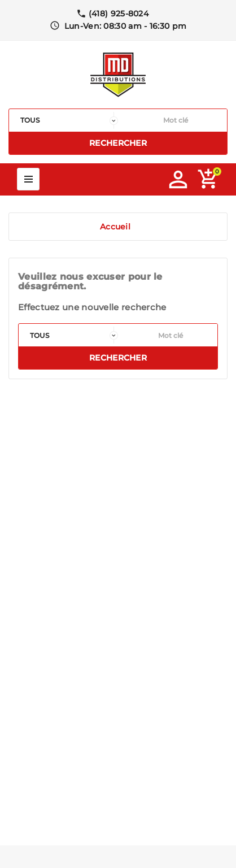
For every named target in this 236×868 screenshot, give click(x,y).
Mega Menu (28, 179)
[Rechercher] (175, 120)
